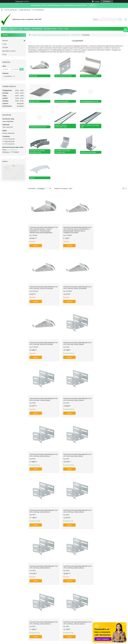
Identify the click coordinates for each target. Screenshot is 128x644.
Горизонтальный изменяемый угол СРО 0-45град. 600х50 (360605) (110, 593)
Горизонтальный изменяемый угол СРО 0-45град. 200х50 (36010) (77, 316)
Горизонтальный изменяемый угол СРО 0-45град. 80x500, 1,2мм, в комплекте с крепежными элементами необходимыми (44, 203)
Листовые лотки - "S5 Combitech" (70, 35)
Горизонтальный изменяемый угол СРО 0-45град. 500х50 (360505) (44, 538)
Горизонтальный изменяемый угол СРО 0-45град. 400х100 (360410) (44, 593)
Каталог (12, 29)
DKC (40, 35)
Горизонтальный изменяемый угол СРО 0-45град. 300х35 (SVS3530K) (77, 261)
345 (122, 618)
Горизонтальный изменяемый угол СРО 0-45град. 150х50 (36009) (44, 316)
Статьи (66, 29)
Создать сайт (19, 1)
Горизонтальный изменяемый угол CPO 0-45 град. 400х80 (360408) (77, 538)
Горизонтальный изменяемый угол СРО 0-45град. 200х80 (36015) (44, 427)
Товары (34, 35)
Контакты (27, 29)
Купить (36, 219)
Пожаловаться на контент (69, 642)
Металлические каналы (50, 35)
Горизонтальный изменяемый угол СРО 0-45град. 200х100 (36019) (77, 482)
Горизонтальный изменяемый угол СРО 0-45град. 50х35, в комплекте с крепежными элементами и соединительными (77, 203)
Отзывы (5, 47)
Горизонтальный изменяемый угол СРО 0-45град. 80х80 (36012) (44, 371)
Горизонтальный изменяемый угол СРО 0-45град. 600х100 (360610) (77, 593)
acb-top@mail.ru (12, 150)
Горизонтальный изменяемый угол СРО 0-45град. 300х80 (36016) (77, 427)
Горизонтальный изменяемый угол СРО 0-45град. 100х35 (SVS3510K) (110, 202)
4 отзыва (97, 1)
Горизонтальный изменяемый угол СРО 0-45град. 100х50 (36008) (110, 261)
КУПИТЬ (92, 5)
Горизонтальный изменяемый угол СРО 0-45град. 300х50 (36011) (110, 316)
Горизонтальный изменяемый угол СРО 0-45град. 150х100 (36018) (44, 482)
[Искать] (120, 19)
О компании (7, 633)
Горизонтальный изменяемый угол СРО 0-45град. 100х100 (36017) (110, 427)
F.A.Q (60, 29)
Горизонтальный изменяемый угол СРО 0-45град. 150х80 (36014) (110, 371)
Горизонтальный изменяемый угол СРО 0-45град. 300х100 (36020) (110, 482)
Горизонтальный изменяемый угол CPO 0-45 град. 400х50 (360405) (110, 538)
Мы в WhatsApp (37, 29)
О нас (20, 29)
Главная (5, 29)
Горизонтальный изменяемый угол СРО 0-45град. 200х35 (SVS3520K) (44, 261)
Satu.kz (72, 640)
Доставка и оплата (50, 29)
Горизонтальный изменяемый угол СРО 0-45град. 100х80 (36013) (77, 371)
